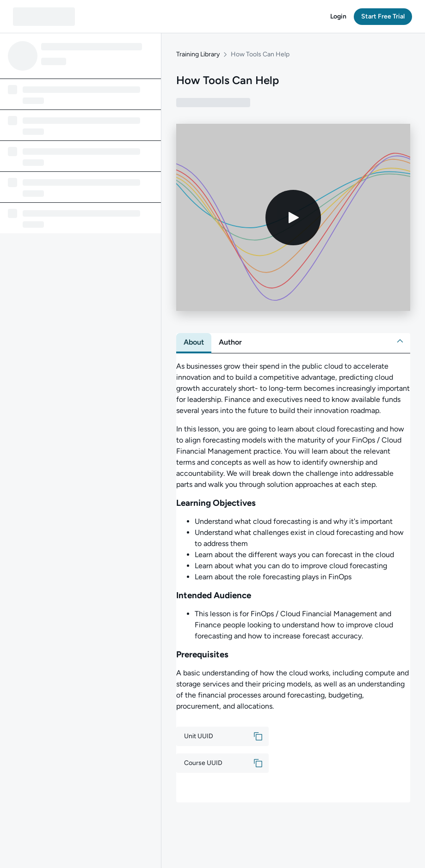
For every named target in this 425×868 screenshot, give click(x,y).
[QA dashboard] (44, 17)
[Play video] (293, 218)
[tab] (194, 342)
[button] (338, 17)
